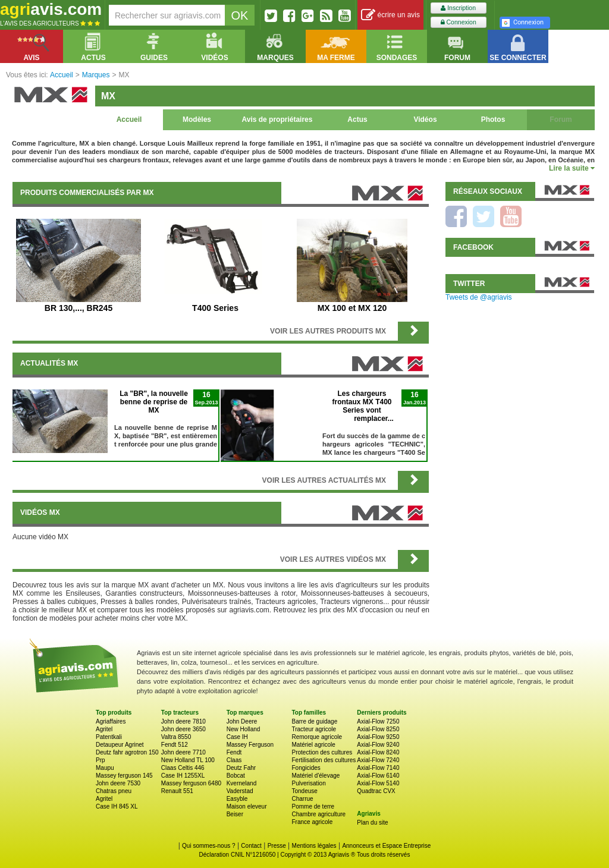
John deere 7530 (118, 783)
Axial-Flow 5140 (378, 783)
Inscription (458, 8)
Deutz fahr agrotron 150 (127, 752)
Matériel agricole (313, 745)
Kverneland (242, 783)
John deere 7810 (183, 721)
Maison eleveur (247, 806)
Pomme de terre (313, 806)
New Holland (244, 729)
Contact (251, 846)
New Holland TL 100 (188, 760)
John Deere (242, 721)
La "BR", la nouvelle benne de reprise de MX (154, 402)
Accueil (129, 119)
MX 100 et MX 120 (352, 308)
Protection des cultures (322, 752)
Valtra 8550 (176, 737)
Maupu (105, 768)
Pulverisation (308, 783)
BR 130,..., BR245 (79, 308)
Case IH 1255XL (183, 776)
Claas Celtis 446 (183, 768)
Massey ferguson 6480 (191, 783)
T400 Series (215, 308)
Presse (277, 846)
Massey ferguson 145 (124, 776)
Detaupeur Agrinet (120, 745)
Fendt (234, 752)
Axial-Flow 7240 (378, 760)
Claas (234, 760)
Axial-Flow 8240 (378, 752)
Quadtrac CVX (376, 791)
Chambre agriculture (318, 814)
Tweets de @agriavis (479, 297)
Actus (357, 119)
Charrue (302, 799)
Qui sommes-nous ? (208, 846)
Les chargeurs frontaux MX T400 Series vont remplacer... (362, 406)
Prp (101, 760)
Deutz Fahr (241, 768)
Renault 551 (177, 791)
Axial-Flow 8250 (378, 729)
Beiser (235, 814)
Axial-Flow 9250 (378, 737)
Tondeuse (304, 791)
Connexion (459, 22)
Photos (493, 119)
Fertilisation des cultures (324, 760)
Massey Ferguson (250, 745)
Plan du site (372, 823)
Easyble (237, 799)
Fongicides (306, 768)
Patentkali (109, 737)
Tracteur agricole (314, 729)
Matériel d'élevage (316, 776)
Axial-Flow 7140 (378, 768)
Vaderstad (240, 791)
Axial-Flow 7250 (378, 721)
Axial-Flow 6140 (378, 776)
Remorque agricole (317, 737)
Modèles (197, 119)
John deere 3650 (183, 729)
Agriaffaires (111, 721)
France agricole (312, 822)
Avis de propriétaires (277, 119)
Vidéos (425, 119)
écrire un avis (390, 15)
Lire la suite (572, 168)
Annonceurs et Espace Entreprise (386, 846)
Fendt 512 (175, 745)
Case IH (237, 737)
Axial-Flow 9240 (378, 745)
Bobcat (236, 776)
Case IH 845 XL (117, 806)
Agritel (104, 729)
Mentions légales (314, 846)
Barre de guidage (314, 721)
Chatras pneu (114, 791)
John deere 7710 (183, 752)
